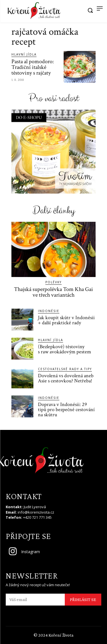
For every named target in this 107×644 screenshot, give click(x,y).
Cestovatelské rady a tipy (65, 369)
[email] (35, 600)
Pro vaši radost (53, 99)
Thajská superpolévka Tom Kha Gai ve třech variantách (53, 292)
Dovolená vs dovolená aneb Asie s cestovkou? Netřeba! (66, 378)
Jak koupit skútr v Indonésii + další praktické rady (66, 320)
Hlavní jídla (24, 54)
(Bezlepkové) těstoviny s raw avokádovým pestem (64, 349)
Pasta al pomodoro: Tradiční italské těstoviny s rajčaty (33, 67)
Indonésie (49, 311)
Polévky (53, 282)
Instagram (31, 552)
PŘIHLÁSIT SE (83, 599)
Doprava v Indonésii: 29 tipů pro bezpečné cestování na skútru (66, 410)
